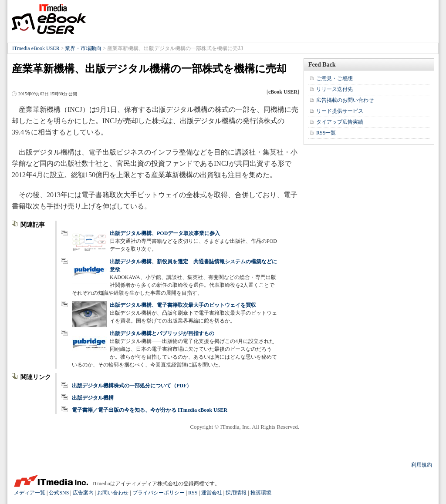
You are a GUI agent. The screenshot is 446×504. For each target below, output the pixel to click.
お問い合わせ (113, 493)
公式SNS (59, 493)
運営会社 (212, 493)
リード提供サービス (340, 111)
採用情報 (236, 493)
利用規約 (422, 465)
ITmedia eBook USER (49, 19)
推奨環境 (261, 493)
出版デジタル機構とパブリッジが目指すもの (162, 333)
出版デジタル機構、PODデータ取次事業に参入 (165, 233)
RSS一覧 (326, 133)
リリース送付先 (334, 89)
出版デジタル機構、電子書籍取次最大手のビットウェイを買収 (183, 305)
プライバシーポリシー (159, 493)
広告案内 (83, 493)
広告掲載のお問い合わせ (345, 100)
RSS (193, 493)
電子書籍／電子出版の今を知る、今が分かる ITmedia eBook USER (150, 410)
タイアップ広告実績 (340, 122)
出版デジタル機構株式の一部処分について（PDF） (132, 386)
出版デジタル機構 (93, 398)
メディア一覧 (30, 493)
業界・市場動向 (83, 48)
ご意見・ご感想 (334, 78)
